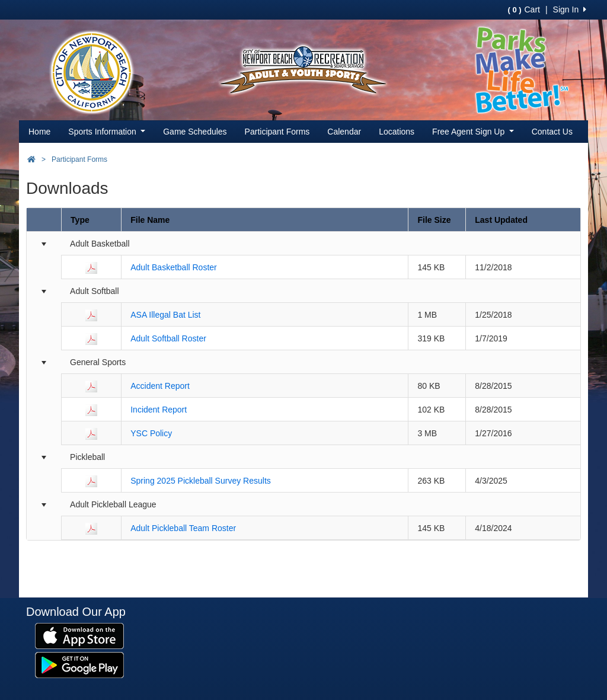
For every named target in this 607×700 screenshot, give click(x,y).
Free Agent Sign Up (473, 132)
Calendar (344, 132)
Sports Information (107, 132)
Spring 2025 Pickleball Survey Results (201, 481)
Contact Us (552, 132)
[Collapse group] (44, 244)
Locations (397, 132)
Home (39, 132)
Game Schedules (195, 132)
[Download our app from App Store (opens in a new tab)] (79, 635)
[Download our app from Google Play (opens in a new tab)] (79, 664)
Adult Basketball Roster (174, 267)
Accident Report (160, 386)
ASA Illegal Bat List (165, 315)
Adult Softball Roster (168, 338)
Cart (523, 9)
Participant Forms (277, 132)
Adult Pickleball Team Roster (183, 528)
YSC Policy (151, 433)
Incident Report (159, 410)
